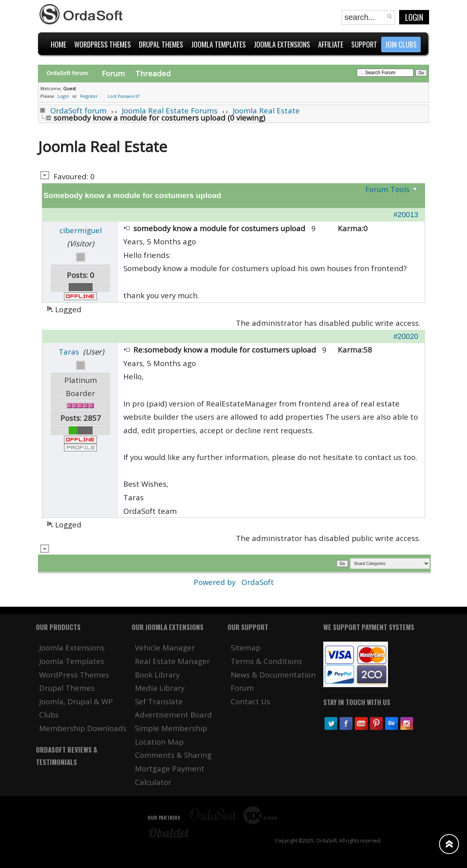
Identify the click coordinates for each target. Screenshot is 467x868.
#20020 (406, 336)
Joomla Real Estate (266, 110)
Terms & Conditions (266, 661)
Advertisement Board (173, 714)
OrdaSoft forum (78, 110)
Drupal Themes (67, 688)
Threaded (153, 73)
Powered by (216, 582)
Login (414, 17)
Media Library (160, 688)
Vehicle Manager (165, 647)
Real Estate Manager (172, 661)
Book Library (157, 675)
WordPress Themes (74, 675)
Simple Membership (171, 728)
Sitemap (246, 647)
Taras (69, 352)
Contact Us (250, 701)
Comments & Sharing (173, 755)
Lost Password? (124, 96)
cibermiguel (81, 230)
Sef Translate (159, 701)
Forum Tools (387, 189)
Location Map (159, 742)
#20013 (406, 215)
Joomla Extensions (72, 647)
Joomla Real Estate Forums (170, 110)
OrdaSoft (258, 582)
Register (89, 96)
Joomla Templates (72, 661)
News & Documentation (273, 675)
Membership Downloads (83, 728)
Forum (113, 73)
